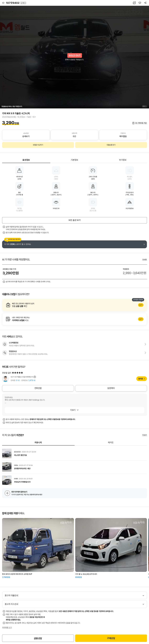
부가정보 (123, 160)
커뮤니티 (38, 443)
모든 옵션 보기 (75, 220)
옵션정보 (26, 160)
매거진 (111, 443)
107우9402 (16, 3)
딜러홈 (141, 379)
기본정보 (74, 160)
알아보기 (74, 305)
